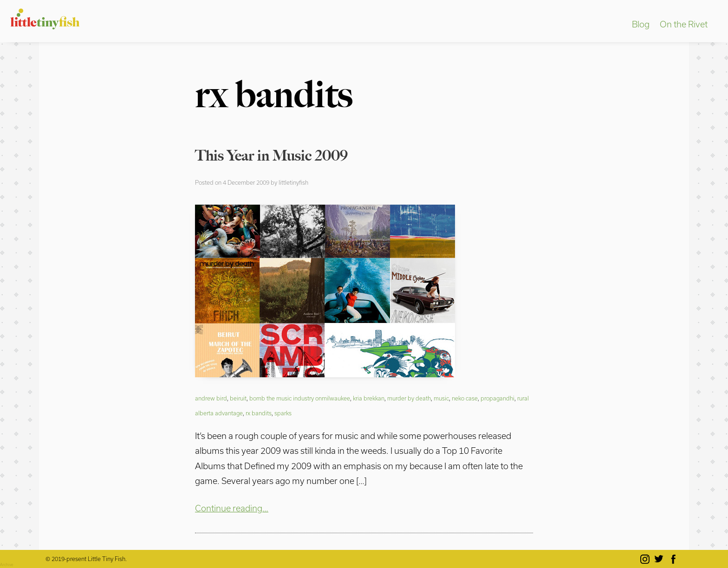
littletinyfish (293, 182)
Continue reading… (232, 508)
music (441, 398)
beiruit (238, 398)
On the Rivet (684, 24)
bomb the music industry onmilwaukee (300, 398)
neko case (465, 398)
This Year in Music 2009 (271, 155)
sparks (283, 413)
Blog (641, 24)
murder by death (409, 398)
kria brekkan (369, 398)
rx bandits (259, 413)
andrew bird (211, 398)
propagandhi (497, 398)
